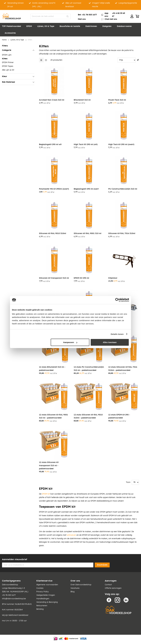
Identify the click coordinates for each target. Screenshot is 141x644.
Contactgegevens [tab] (11, 581)
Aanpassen (70, 342)
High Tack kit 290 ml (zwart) (121, 145)
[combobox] (51, 16)
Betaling (40, 609)
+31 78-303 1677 (89, 15)
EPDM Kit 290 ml (81, 278)
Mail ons (82, 19)
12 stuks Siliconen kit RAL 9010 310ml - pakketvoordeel (88, 416)
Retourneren (42, 606)
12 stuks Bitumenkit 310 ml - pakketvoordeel (52, 369)
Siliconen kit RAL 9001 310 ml (88, 233)
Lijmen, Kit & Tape (17, 40)
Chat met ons (111, 19)
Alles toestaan (110, 342)
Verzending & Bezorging (47, 602)
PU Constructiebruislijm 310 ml (123, 189)
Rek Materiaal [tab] (8, 82)
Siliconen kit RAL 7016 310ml (122, 233)
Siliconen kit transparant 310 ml (54, 278)
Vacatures (75, 588)
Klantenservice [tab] (44, 581)
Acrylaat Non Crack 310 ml (52, 100)
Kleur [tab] (5, 76)
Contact (108, 585)
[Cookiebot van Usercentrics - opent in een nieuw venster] (117, 300)
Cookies (40, 588)
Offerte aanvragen (113, 588)
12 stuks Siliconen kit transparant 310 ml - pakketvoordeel (49, 466)
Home (4, 40)
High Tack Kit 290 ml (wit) (86, 145)
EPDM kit (46, 494)
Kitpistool (113, 278)
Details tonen (117, 334)
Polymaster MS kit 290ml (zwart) (54, 189)
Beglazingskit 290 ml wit (50, 145)
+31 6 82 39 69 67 (119, 15)
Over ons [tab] (75, 581)
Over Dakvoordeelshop (81, 585)
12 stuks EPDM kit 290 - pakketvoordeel (119, 416)
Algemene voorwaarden (47, 585)
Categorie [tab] (7, 50)
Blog (73, 592)
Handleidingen (43, 599)
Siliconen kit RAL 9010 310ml (53, 233)
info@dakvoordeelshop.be (14, 599)
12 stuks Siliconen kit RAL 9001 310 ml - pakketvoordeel (53, 416)
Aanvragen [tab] (111, 581)
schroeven (71, 535)
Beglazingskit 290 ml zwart (86, 189)
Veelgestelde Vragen (46, 595)
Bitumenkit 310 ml (82, 100)
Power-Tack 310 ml (117, 100)
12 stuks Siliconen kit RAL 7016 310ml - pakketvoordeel (123, 369)
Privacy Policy (43, 592)
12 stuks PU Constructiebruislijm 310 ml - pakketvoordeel (89, 369)
